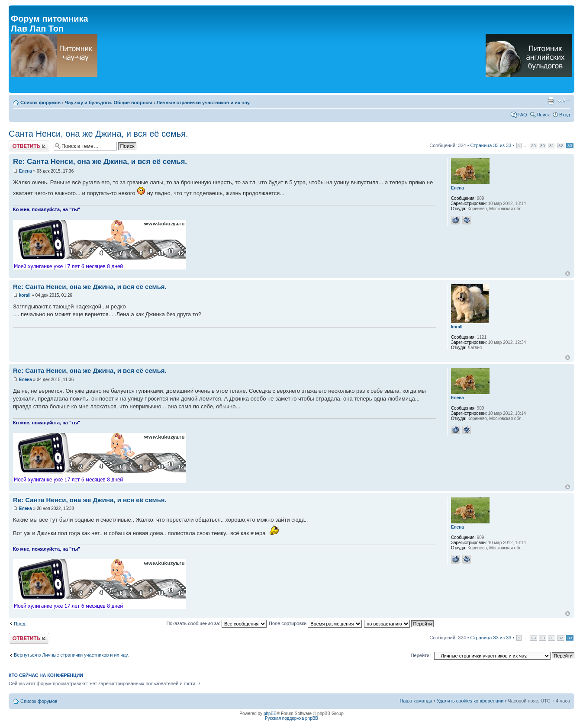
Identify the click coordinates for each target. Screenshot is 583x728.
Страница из (491, 145)
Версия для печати (551, 101)
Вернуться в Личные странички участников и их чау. (71, 655)
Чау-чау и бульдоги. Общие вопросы (109, 103)
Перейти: (421, 655)
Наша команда (416, 701)
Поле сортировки (315, 623)
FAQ (522, 115)
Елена (26, 171)
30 (543, 146)
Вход (565, 115)
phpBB (270, 714)
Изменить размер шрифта (564, 101)
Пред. (20, 624)
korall (25, 295)
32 (561, 146)
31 (552, 146)
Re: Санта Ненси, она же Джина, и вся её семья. (100, 162)
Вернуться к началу (568, 274)
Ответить (29, 146)
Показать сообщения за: (216, 623)
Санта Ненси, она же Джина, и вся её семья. (98, 134)
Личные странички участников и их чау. (204, 103)
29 (533, 146)
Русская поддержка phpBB (291, 718)
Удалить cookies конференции (470, 701)
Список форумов (40, 103)
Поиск (543, 115)
